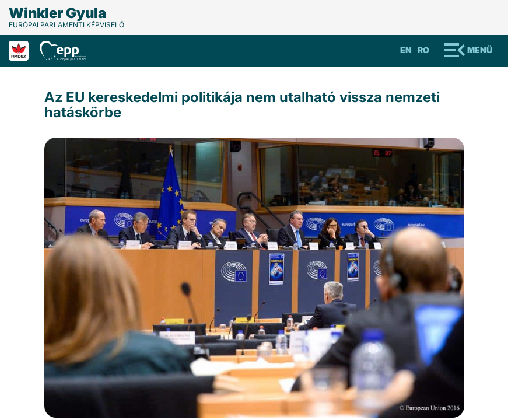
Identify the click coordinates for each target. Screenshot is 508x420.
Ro (423, 50)
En (406, 50)
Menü (480, 50)
